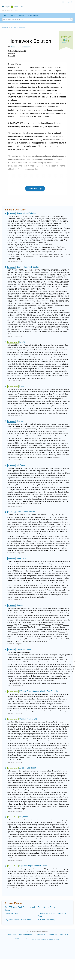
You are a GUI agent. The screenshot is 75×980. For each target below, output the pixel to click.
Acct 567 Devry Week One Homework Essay (20, 909)
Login (70, 2)
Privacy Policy (53, 934)
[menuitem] (63, 2)
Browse (21, 15)
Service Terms (64, 934)
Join (63, 2)
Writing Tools (32, 15)
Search (13, 15)
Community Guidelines (26, 934)
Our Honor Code (41, 934)
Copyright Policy (11, 934)
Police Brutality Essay (46, 920)
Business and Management (19, 27)
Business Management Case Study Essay (52, 915)
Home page (5, 27)
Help (26, 938)
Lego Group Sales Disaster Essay (18, 920)
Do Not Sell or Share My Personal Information (45, 939)
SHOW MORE (35, 188)
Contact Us (18, 938)
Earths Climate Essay (46, 907)
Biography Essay (12, 913)
